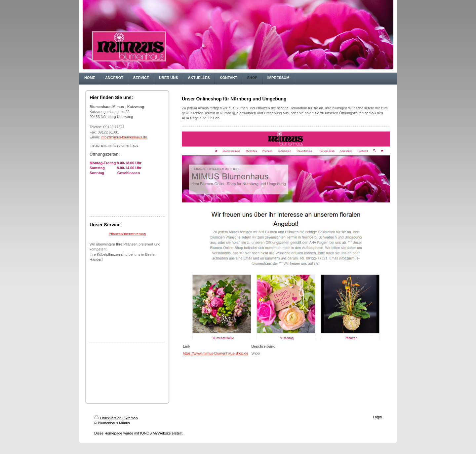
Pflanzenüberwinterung (127, 234)
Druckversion (108, 418)
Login (377, 417)
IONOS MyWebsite (156, 433)
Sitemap (131, 418)
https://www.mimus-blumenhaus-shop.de (216, 353)
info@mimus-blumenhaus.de (124, 137)
